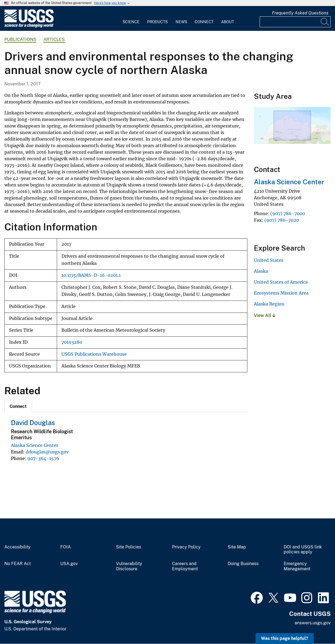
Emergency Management (297, 566)
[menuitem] (131, 19)
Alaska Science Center (35, 445)
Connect (204, 22)
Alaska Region (269, 304)
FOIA (66, 547)
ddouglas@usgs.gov (47, 452)
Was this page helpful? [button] (285, 638)
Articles (54, 39)
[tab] (18, 406)
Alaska (261, 271)
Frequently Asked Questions (300, 13)
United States (269, 260)
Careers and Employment (185, 566)
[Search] (325, 22)
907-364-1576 (43, 458)
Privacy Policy (186, 547)
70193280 (72, 342)
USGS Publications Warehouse (94, 354)
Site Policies (129, 547)
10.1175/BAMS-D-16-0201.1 (91, 275)
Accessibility (17, 547)
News (181, 22)
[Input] (295, 22)
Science (131, 22)
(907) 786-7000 (288, 213)
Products (157, 22)
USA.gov (69, 564)
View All (265, 315)
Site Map (237, 547)
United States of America (281, 282)
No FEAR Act (18, 564)
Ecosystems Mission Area (281, 293)
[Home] (29, 26)
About (228, 22)
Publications (20, 39)
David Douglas (33, 423)
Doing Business (243, 564)
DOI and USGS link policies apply (303, 550)
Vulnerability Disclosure (129, 566)
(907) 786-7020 (282, 220)
